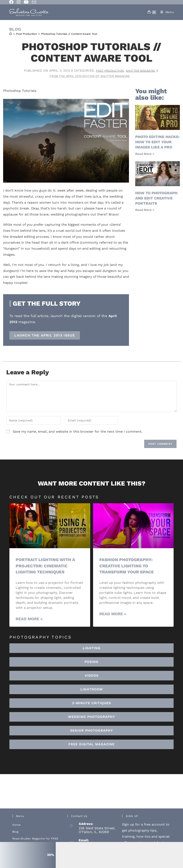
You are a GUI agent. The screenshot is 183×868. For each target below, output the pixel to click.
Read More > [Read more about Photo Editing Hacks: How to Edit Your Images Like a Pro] (145, 154)
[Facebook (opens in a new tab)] (12, 2)
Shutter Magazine (142, 71)
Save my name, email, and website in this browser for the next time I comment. (78, 432)
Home (16, 825)
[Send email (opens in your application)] (34, 2)
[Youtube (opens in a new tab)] (26, 2)
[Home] (11, 34)
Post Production (109, 71)
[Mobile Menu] (166, 12)
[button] (91, 690)
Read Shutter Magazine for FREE (35, 839)
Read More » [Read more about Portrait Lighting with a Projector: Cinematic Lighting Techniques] (29, 619)
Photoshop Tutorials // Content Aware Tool (69, 34)
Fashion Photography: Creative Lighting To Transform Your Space (128, 566)
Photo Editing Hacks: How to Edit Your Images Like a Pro (157, 143)
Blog (15, 832)
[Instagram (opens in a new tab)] (19, 2)
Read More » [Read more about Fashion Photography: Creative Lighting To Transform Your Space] (113, 614)
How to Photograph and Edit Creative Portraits (156, 199)
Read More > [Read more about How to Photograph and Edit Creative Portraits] (145, 210)
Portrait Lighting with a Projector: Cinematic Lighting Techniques (47, 566)
